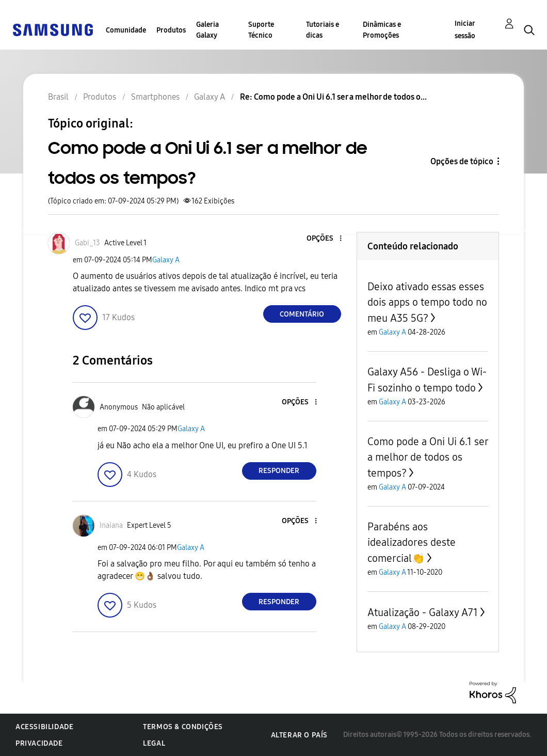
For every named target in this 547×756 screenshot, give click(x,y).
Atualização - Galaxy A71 (423, 612)
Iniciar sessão (465, 30)
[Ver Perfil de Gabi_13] (87, 243)
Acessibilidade (44, 727)
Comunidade (126, 30)
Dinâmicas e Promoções (382, 30)
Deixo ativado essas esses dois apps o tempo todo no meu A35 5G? (427, 302)
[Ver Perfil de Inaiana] (111, 525)
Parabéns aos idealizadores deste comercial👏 (412, 542)
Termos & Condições (183, 727)
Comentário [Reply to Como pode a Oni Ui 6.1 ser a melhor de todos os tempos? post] (302, 314)
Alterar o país (299, 735)
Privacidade (39, 743)
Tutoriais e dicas (323, 30)
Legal (154, 743)
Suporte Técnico (261, 30)
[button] (323, 239)
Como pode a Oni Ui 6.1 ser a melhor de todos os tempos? (428, 457)
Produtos (171, 30)
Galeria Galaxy (207, 30)
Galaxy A (166, 260)
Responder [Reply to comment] (279, 471)
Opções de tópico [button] (462, 161)
